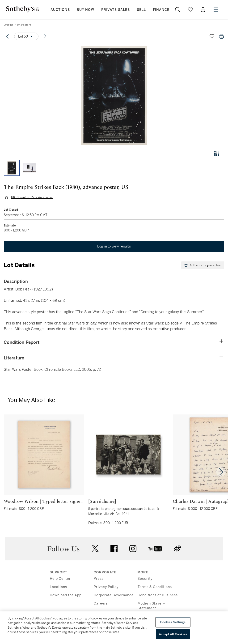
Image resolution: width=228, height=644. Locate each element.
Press (99, 579)
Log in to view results (114, 246)
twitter (95, 548)
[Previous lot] (8, 36)
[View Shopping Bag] (203, 9)
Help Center (60, 579)
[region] (114, 628)
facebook (114, 549)
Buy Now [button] (85, 10)
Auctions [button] (60, 10)
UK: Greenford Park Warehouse (32, 197)
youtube (155, 549)
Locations (58, 587)
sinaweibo (177, 548)
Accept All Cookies (173, 634)
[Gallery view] (217, 153)
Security (145, 579)
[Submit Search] (177, 9)
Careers (101, 603)
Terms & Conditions (155, 587)
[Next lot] (45, 36)
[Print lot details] (221, 36)
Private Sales (116, 10)
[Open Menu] (216, 10)
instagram (133, 549)
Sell (141, 10)
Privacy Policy (106, 587)
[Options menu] (26, 36)
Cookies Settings (173, 622)
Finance (161, 10)
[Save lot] (212, 36)
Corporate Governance (114, 595)
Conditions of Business (158, 595)
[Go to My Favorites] (190, 9)
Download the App (66, 595)
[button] (114, 95)
